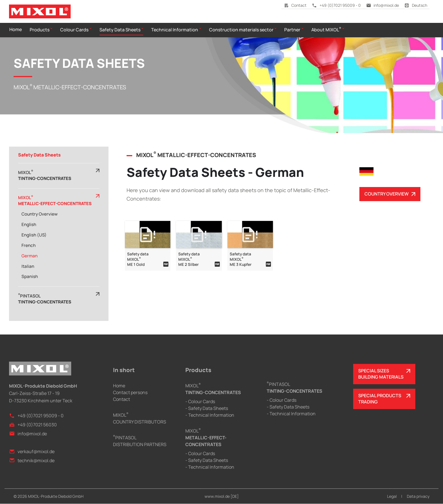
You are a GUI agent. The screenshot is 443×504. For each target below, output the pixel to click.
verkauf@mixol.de (32, 451)
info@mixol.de (383, 5)
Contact (295, 5)
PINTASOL (295, 388)
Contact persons (130, 393)
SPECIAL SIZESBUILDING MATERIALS (381, 374)
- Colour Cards (200, 402)
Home (119, 386)
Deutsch (416, 5)
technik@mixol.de (32, 460)
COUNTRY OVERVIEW (386, 194)
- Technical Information (210, 415)
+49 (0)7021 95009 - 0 (336, 5)
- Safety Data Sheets (207, 409)
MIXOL (206, 438)
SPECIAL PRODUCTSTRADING (380, 399)
